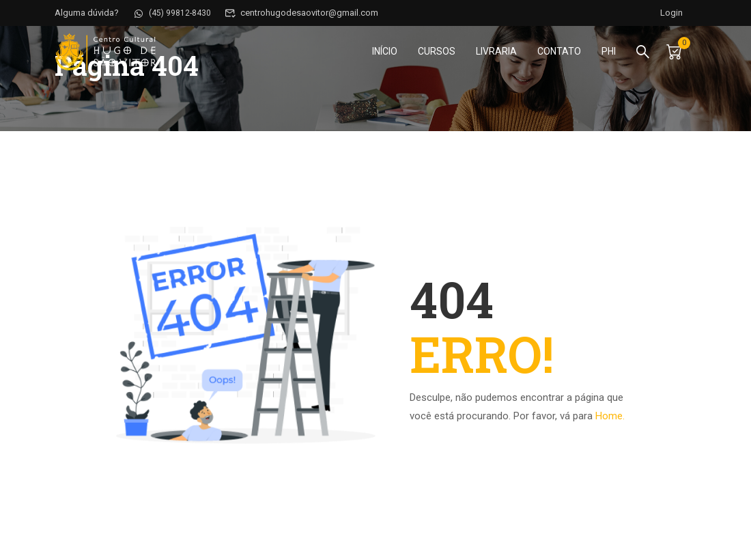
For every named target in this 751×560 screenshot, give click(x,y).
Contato (558, 52)
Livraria (495, 52)
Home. (610, 416)
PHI (607, 52)
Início (383, 52)
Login (671, 13)
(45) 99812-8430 (172, 13)
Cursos (435, 52)
